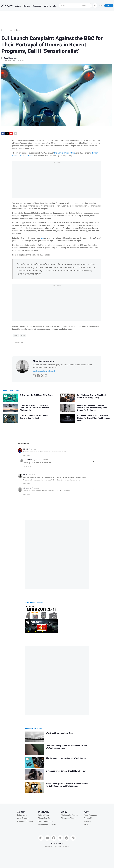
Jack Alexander (10, 58)
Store (55, 6)
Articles (18, 6)
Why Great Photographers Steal (60, 733)
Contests (47, 6)
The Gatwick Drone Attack (64, 153)
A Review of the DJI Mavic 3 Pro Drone (36, 395)
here (42, 238)
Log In (101, 5)
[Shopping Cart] (95, 5)
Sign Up (109, 5)
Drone (18, 30)
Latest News (22, 815)
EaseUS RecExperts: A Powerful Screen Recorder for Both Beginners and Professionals (67, 785)
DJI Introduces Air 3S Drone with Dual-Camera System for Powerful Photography (35, 408)
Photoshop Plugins (68, 818)
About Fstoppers (90, 815)
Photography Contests (47, 824)
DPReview (20, 343)
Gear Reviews (23, 818)
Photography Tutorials (70, 815)
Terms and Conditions (62, 846)
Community (37, 6)
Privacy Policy (50, 846)
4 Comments (18, 61)
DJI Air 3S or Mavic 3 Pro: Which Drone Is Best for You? (34, 417)
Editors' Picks (43, 815)
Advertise (87, 821)
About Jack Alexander (43, 361)
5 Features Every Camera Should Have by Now (66, 771)
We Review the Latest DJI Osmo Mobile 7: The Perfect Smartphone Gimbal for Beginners (92, 408)
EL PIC (26, 449)
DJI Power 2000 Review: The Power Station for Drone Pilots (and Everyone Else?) (94, 418)
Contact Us (88, 818)
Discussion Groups (46, 821)
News (11, 30)
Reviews (27, 6)
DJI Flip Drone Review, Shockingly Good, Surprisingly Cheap (92, 396)
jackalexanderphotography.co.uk (44, 371)
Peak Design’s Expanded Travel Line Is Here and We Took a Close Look (66, 747)
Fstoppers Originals (25, 821)
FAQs (86, 824)
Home (3, 30)
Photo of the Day (45, 818)
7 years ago (32, 449)
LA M (25, 474)
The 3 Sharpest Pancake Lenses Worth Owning (66, 758)
